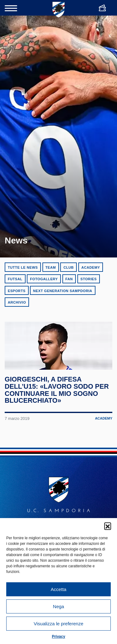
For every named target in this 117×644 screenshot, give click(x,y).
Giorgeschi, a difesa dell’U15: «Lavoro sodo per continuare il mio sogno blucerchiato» (57, 396)
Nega (59, 606)
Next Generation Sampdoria (63, 291)
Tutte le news (23, 267)
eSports (17, 291)
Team (51, 267)
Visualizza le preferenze (58, 624)
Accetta (58, 589)
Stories (89, 279)
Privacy (58, 637)
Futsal (15, 279)
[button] (108, 526)
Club (68, 267)
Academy (91, 267)
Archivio (17, 302)
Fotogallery (44, 279)
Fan (69, 279)
